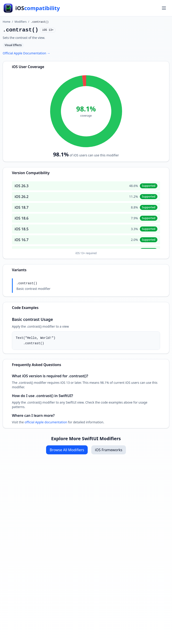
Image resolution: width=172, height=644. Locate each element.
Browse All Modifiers (67, 450)
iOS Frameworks (109, 450)
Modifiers (21, 22)
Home (7, 22)
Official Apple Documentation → (26, 53)
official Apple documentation (46, 422)
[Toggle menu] (164, 8)
